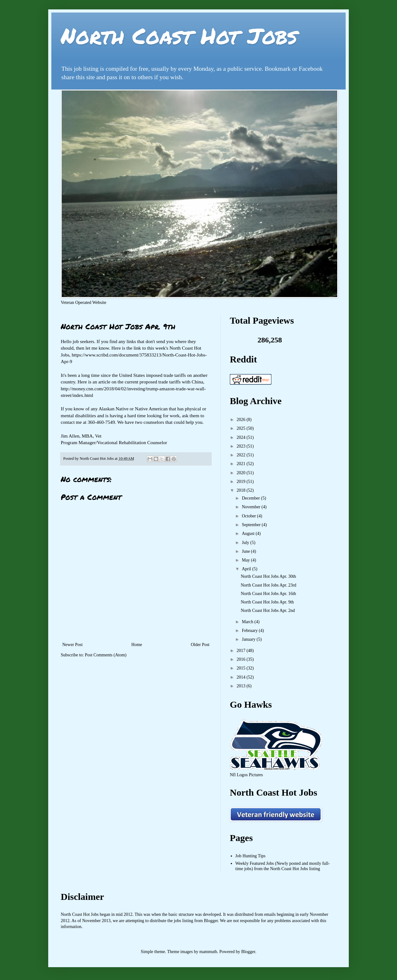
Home (137, 645)
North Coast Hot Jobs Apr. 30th (268, 576)
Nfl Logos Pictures (246, 775)
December (251, 498)
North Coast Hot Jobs (179, 35)
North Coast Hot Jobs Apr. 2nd (268, 611)
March (248, 622)
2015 (242, 668)
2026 (242, 420)
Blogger (248, 952)
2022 (242, 455)
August (249, 534)
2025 (242, 428)
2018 (242, 490)
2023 (242, 446)
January (249, 639)
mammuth (208, 952)
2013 (242, 686)
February (250, 631)
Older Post (200, 645)
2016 (242, 659)
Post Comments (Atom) (106, 655)
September (252, 525)
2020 (242, 473)
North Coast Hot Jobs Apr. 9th (267, 602)
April (247, 569)
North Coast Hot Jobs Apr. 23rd (268, 585)
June (246, 551)
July (246, 543)
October (249, 516)
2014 (242, 677)
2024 (242, 437)
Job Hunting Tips (250, 856)
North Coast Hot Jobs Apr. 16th (268, 594)
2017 (242, 651)
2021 (242, 464)
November (252, 507)
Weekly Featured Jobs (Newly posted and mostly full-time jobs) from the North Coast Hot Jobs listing (283, 866)
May (246, 560)
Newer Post (72, 645)
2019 (242, 482)
